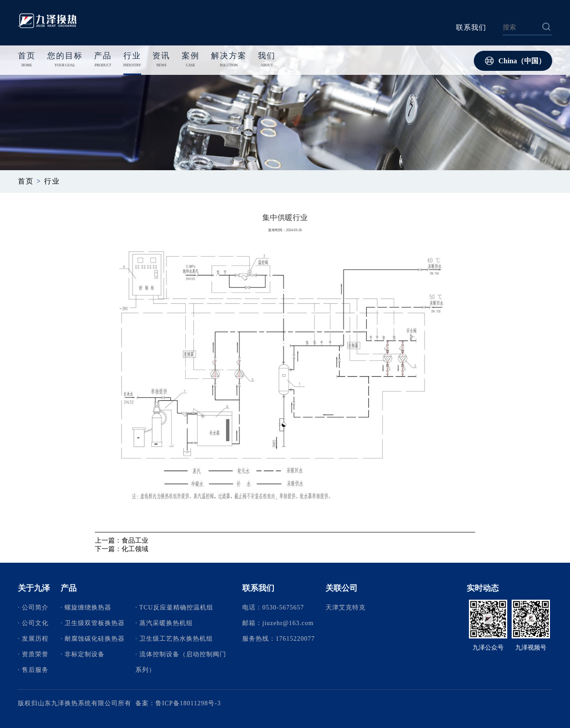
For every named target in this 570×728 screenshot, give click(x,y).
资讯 (161, 61)
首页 (27, 56)
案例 (191, 61)
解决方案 (229, 61)
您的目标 (65, 61)
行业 (132, 61)
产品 (103, 61)
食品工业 (135, 540)
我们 (267, 61)
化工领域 (135, 549)
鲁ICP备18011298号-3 (188, 703)
